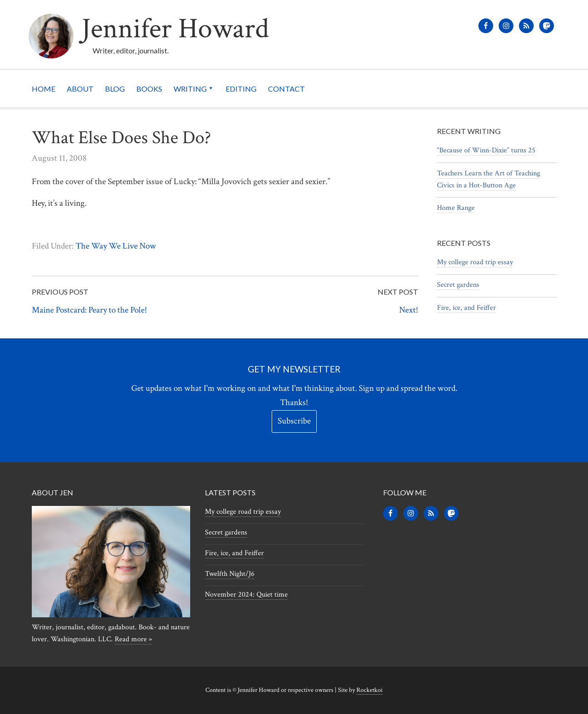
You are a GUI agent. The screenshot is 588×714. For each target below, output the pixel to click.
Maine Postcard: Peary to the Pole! (89, 310)
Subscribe (294, 421)
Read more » (133, 639)
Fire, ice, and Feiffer (466, 308)
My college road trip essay (475, 262)
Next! (409, 310)
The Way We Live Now (116, 246)
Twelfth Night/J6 (230, 574)
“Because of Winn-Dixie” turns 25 (486, 150)
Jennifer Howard (175, 29)
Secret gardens (458, 285)
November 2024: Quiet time (246, 595)
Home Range (456, 208)
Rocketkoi (370, 690)
